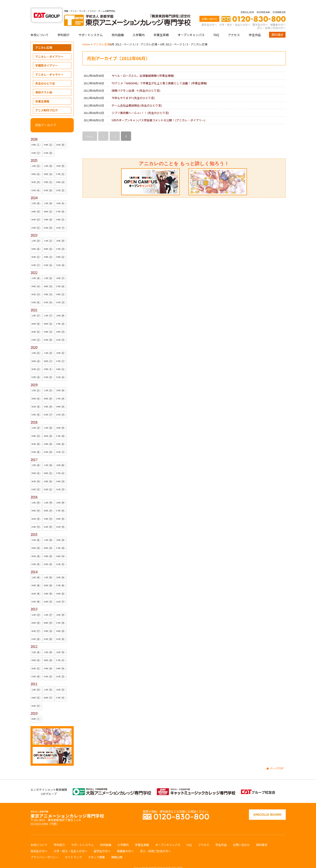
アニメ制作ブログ (47, 102)
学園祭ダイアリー (47, 57)
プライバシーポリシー (45, 849)
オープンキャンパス (191, 26)
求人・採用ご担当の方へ (271, 19)
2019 (34, 376)
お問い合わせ (209, 10)
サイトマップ (73, 849)
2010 (34, 705)
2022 (34, 264)
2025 (34, 152)
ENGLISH (247, 4)
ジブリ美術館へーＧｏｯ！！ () (140, 104)
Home (86, 36)
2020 (34, 339)
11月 (49, 158)
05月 (36, 136)
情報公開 (117, 849)
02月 (36, 145)
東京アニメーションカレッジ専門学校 (67, 806)
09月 (36, 166)
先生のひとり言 (45, 75)
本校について (40, 26)
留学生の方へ (260, 16)
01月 (49, 145)
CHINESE (279, 4)
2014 (34, 563)
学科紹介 (64, 26)
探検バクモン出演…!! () (136, 82)
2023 (34, 227)
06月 (36, 174)
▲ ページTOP (275, 760)
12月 (36, 158)
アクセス (234, 26)
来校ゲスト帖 (44, 84)
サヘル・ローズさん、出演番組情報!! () (143, 67)
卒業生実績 (161, 26)
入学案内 (139, 26)
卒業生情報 (42, 93)
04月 (49, 136)
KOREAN (263, 4)
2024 (34, 189)
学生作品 (255, 26)
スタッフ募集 (96, 849)
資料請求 (277, 26)
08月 (49, 166)
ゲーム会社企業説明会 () (137, 97)
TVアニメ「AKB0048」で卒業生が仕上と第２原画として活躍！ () (159, 75)
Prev (90, 128)
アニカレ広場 (44, 39)
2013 (34, 601)
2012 (34, 638)
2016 (34, 489)
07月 (61, 166)
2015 (34, 526)
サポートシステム (91, 26)
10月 (61, 158)
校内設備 (118, 26)
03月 (61, 136)
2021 (34, 302)
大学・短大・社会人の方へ (235, 16)
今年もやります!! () (133, 89)
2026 (34, 131)
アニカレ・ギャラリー (49, 66)
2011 (34, 675)
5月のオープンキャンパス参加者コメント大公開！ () (158, 112)
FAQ (216, 26)
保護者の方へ (278, 16)
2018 (34, 414)
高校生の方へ (209, 16)
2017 (34, 451)
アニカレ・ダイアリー (49, 48)
